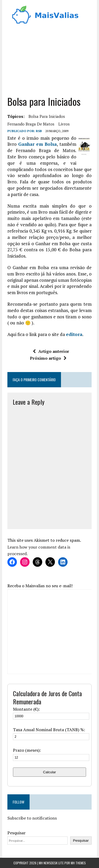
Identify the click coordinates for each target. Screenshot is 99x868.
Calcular (49, 772)
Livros (64, 124)
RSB (39, 131)
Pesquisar (16, 833)
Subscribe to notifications (32, 818)
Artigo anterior (51, 351)
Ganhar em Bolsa (38, 144)
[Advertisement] (49, 58)
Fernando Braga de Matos (31, 124)
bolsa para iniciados (47, 116)
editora (74, 334)
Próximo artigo (48, 358)
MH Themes (78, 863)
